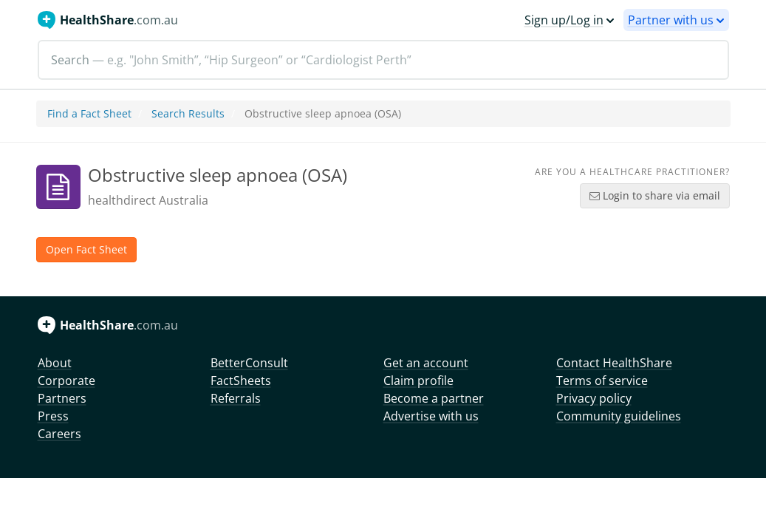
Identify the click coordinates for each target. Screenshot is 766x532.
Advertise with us (431, 416)
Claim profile (418, 381)
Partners (62, 398)
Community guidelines (619, 416)
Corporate (66, 381)
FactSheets (241, 381)
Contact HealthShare (614, 363)
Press (53, 416)
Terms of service (602, 381)
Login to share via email (655, 195)
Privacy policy (594, 398)
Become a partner (434, 398)
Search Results (188, 113)
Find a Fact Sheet (89, 113)
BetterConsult (249, 363)
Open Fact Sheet (86, 249)
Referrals (236, 398)
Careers (59, 434)
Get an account (426, 363)
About (55, 363)
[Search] (383, 60)
